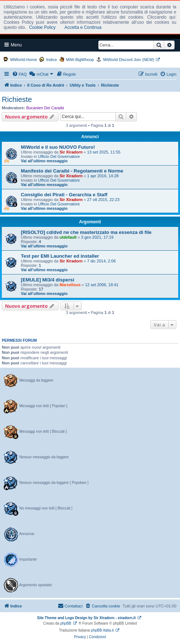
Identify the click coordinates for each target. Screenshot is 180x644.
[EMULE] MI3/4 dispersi (48, 280)
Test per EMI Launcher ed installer (60, 256)
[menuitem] (19, 74)
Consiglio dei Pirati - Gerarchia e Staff (64, 195)
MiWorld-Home (24, 60)
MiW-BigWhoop (80, 60)
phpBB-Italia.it (102, 630)
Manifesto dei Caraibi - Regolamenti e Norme (72, 171)
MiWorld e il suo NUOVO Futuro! (58, 147)
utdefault (68, 237)
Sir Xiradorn (71, 152)
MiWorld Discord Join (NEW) (129, 60)
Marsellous (70, 285)
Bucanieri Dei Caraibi (45, 108)
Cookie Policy (42, 27)
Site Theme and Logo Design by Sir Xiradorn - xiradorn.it (86, 618)
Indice (51, 60)
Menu (13, 45)
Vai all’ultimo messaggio (44, 161)
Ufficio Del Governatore (59, 156)
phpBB (66, 623)
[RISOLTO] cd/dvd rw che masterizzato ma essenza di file (86, 232)
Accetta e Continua (83, 27)
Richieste (17, 99)
